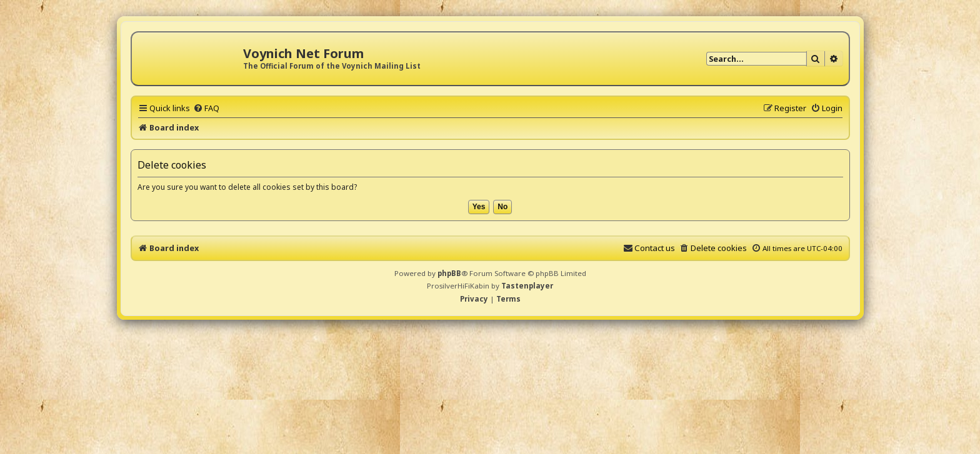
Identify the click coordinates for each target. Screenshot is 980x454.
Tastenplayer (527, 286)
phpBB (449, 273)
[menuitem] (206, 108)
